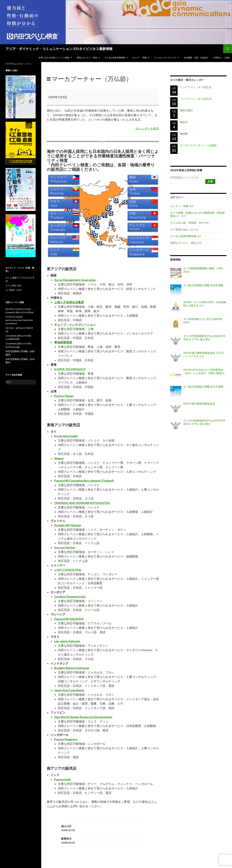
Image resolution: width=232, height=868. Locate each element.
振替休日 (105, 841)
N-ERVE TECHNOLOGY (70, 369)
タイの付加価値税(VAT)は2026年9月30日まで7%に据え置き (204, 338)
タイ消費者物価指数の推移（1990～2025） (204, 270)
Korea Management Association (75, 280)
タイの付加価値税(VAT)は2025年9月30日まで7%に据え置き (204, 422)
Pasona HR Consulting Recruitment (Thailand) (84, 480)
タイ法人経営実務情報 (115, 58)
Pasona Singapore (66, 739)
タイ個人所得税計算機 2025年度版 (203, 387)
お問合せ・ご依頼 (221, 58)
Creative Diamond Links (70, 596)
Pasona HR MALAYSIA (69, 619)
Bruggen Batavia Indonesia (72, 668)
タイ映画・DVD (14, 290)
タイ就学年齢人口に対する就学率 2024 (203, 321)
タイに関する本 (13, 286)
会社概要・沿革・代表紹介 (196, 58)
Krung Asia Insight (66, 436)
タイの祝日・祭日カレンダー (187, 80)
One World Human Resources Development (83, 717)
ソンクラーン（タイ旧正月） (197, 87)
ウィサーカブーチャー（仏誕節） (199, 145)
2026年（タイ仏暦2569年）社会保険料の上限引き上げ (205, 304)
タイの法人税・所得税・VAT (187, 223)
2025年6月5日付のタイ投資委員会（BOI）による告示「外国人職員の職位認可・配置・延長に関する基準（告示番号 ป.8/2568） (204, 371)
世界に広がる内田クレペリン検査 (54, 58)
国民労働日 (186, 110)
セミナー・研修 (139, 58)
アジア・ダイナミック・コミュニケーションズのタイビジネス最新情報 (59, 49)
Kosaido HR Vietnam (68, 525)
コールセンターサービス (165, 58)
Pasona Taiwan (64, 396)
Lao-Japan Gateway (67, 641)
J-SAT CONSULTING (68, 570)
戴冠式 (184, 122)
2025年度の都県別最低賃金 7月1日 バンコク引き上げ (204, 354)
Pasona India (62, 779)
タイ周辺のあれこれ (182, 229)
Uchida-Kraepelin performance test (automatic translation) (19, 320)
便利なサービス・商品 (87, 58)
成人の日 (105, 828)
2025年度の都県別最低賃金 (199, 404)
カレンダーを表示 (147, 128)
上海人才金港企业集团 (69, 302)
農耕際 (184, 134)
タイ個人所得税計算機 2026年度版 (203, 285)
